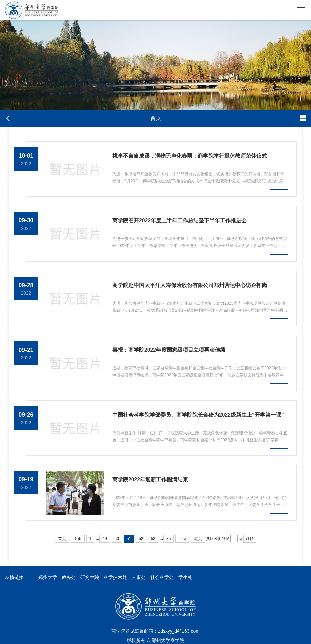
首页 (62, 539)
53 (153, 539)
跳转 (250, 539)
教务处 (69, 577)
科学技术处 (115, 577)
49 (104, 539)
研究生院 (90, 577)
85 (168, 539)
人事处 (139, 577)
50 (117, 539)
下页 (182, 539)
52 (141, 539)
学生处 (185, 577)
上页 (78, 539)
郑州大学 (48, 577)
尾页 (198, 539)
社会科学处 (162, 577)
